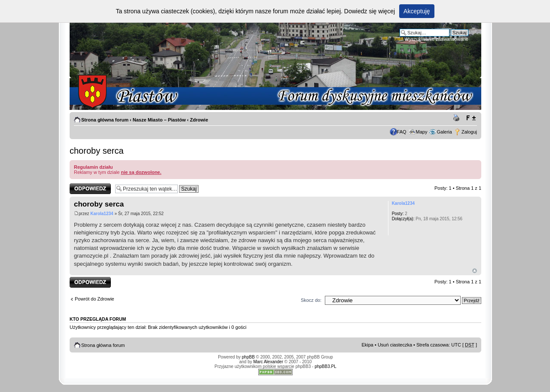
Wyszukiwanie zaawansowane (437, 39)
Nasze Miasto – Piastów (159, 120)
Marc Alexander (268, 362)
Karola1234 (102, 214)
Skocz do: (311, 300)
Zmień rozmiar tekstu (471, 118)
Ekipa (367, 345)
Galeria (444, 132)
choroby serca (97, 151)
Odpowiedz (90, 189)
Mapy (422, 132)
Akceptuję (417, 11)
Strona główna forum (105, 120)
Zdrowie (199, 120)
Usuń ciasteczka (395, 345)
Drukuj (458, 118)
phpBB (248, 357)
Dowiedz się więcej (370, 11)
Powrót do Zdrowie (95, 299)
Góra (475, 271)
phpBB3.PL (325, 366)
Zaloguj (469, 132)
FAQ (402, 132)
